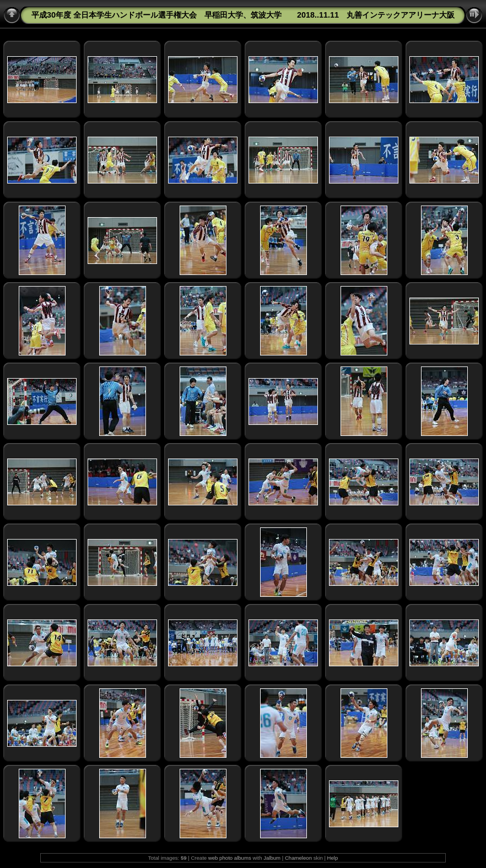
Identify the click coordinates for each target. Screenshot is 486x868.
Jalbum (272, 858)
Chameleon (298, 858)
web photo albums (230, 858)
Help (333, 858)
